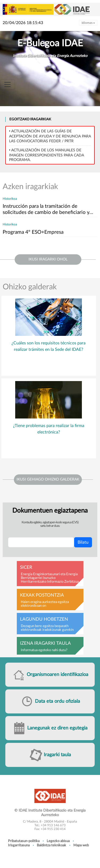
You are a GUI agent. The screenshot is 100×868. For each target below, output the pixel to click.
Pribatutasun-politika (24, 841)
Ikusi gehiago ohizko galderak (48, 479)
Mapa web (81, 845)
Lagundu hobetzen (44, 619)
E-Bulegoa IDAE (50, 43)
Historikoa (10, 199)
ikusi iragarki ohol (48, 259)
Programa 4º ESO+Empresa (33, 232)
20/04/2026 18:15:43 (23, 23)
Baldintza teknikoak (51, 845)
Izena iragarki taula (45, 643)
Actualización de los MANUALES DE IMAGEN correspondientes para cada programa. (47, 155)
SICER (26, 567)
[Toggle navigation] (7, 85)
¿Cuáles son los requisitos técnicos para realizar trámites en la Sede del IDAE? (49, 346)
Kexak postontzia (42, 595)
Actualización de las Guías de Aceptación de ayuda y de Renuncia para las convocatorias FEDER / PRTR (50, 136)
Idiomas (88, 23)
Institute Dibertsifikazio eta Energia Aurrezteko (50, 56)
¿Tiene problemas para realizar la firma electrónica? (49, 429)
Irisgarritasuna (19, 845)
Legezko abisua (58, 841)
